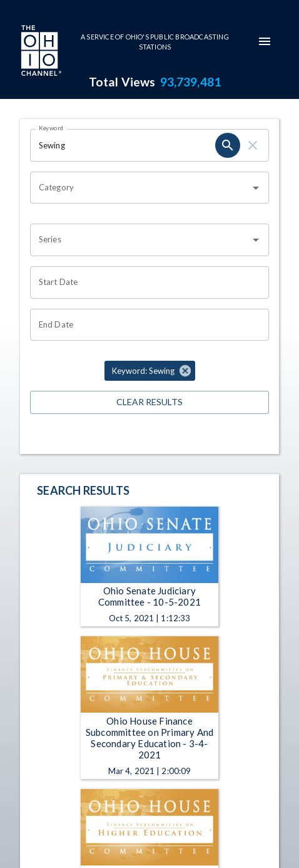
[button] (150, 371)
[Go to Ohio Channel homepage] (40, 52)
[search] (228, 145)
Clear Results (149, 402)
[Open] (256, 188)
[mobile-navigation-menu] (265, 41)
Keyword (51, 128)
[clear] (253, 145)
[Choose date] (145, 282)
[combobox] (140, 188)
